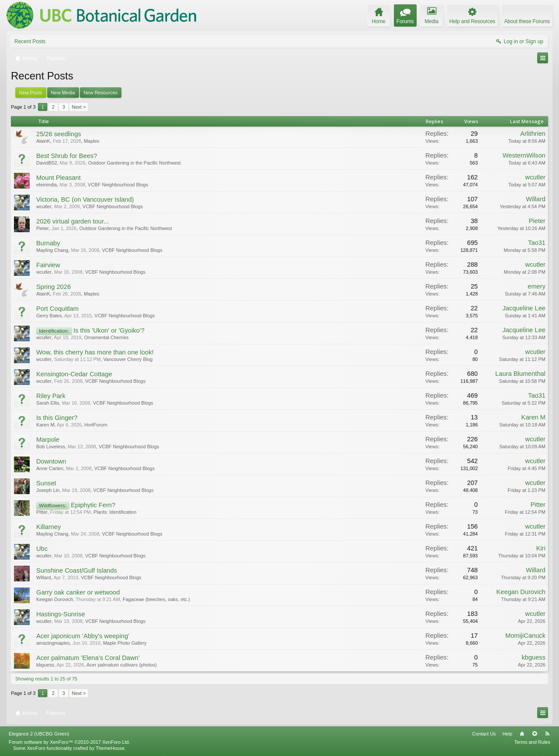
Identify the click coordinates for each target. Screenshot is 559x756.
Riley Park (51, 396)
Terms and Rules (532, 742)
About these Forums (527, 21)
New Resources (101, 93)
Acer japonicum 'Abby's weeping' (83, 636)
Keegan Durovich (55, 599)
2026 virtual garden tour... (72, 221)
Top (535, 734)
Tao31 (537, 243)
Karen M (45, 425)
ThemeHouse (110, 748)
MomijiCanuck (525, 636)
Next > (79, 107)
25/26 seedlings (59, 134)
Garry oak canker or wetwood (78, 592)
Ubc (42, 549)
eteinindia (47, 185)
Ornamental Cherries (106, 337)
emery (537, 286)
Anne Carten (50, 468)
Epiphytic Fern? (93, 505)
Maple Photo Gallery (125, 643)
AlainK (43, 141)
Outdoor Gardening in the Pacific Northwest (135, 163)
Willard (536, 199)
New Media (63, 93)
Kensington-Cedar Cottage (74, 374)
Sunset (46, 483)
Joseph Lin (48, 490)
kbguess (45, 665)
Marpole (48, 440)
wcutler (535, 177)
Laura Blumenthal (520, 374)
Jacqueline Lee (524, 308)
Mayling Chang (52, 250)
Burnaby (48, 243)
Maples (91, 141)
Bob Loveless (51, 447)
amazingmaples (53, 643)
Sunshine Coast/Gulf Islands (77, 570)
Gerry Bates (49, 316)
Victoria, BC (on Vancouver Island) (85, 199)
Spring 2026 (53, 287)
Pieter (43, 228)
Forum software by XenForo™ (69, 742)
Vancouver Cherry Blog (128, 359)
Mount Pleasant (59, 178)
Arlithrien (533, 134)
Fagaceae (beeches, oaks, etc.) (156, 599)
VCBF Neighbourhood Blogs (118, 185)
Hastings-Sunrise (61, 614)
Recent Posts (30, 41)
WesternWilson (524, 155)
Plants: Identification (115, 512)
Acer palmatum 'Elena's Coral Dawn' (88, 658)
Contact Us (484, 734)
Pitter (42, 512)
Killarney (48, 527)
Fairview (48, 265)
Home (522, 734)
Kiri (541, 548)
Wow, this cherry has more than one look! (95, 352)
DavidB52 (47, 163)
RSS (547, 734)
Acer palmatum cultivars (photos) (122, 665)
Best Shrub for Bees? (67, 156)
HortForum (96, 425)
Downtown (51, 461)
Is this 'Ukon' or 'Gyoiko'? (109, 330)
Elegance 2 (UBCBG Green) (39, 734)
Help (507, 734)
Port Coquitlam (57, 309)
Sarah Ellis (48, 403)
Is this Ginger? (57, 418)
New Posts (31, 93)
